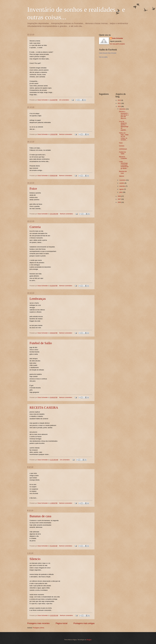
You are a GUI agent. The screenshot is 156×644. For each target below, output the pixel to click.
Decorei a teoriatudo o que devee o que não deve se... (124, 115)
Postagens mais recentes (38, 623)
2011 (119, 103)
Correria (35, 227)
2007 (119, 199)
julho (121, 192)
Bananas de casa (40, 516)
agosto (122, 189)
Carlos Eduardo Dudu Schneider (108, 53)
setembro (123, 186)
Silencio (35, 559)
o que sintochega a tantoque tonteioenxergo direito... (124, 165)
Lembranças (38, 299)
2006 (119, 202)
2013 (119, 100)
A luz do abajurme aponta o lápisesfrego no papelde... (124, 126)
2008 (119, 196)
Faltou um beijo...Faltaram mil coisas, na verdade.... (124, 136)
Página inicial (61, 623)
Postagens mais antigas (84, 623)
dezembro (123, 109)
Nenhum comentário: (66, 134)
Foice (33, 188)
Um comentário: (64, 100)
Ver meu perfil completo (117, 44)
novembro (123, 180)
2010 (119, 106)
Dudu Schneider (118, 38)
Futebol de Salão (41, 343)
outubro (122, 183)
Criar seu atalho (103, 57)
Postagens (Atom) (38, 628)
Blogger (89, 640)
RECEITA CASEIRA (44, 407)
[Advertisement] (116, 75)
